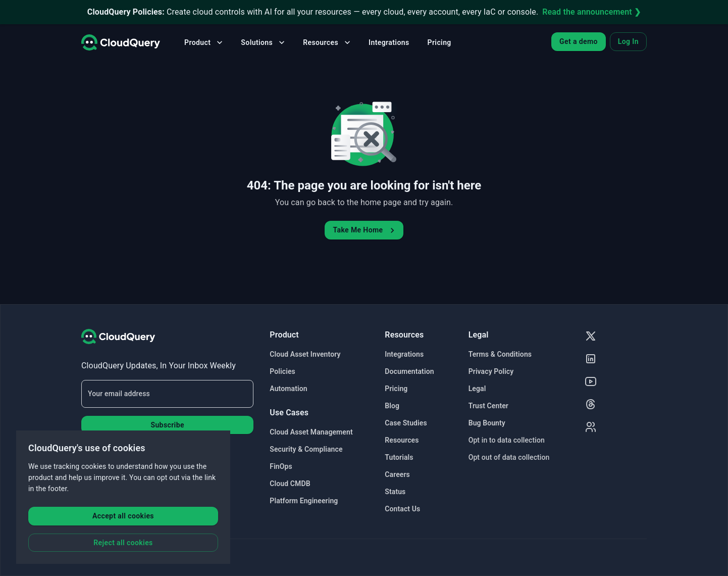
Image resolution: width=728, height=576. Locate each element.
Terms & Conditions (500, 354)
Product (204, 42)
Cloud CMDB (290, 484)
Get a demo (579, 41)
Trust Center (488, 406)
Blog (392, 406)
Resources (328, 42)
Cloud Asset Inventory (305, 354)
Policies (282, 371)
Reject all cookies (123, 543)
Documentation (409, 371)
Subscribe (167, 425)
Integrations (389, 42)
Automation (288, 389)
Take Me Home (365, 230)
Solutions (264, 42)
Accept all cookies (123, 516)
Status (395, 492)
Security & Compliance (306, 449)
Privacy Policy (491, 371)
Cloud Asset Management (311, 432)
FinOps (281, 466)
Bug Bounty (487, 423)
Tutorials (399, 457)
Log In (628, 41)
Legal (477, 389)
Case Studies (406, 423)
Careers (397, 474)
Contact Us (402, 509)
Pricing (439, 42)
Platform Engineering (304, 501)
